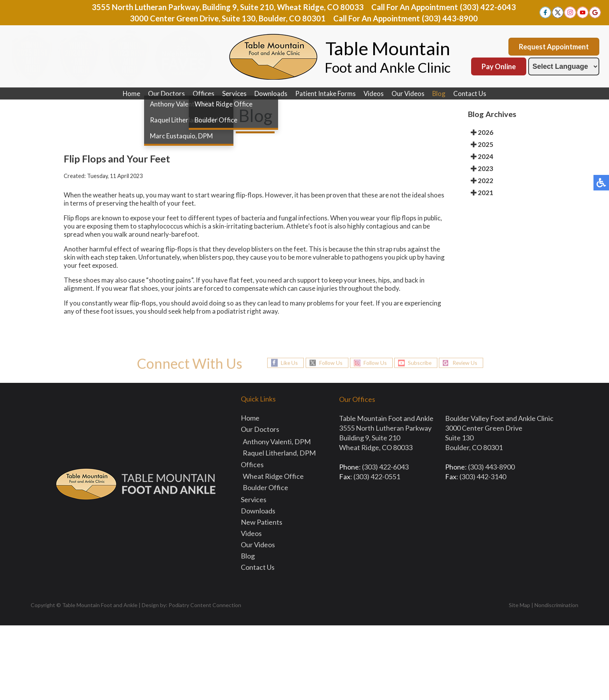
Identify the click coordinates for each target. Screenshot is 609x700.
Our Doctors (166, 93)
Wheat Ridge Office (273, 476)
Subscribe (420, 363)
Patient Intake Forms (325, 93)
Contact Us (471, 93)
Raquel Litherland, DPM (279, 453)
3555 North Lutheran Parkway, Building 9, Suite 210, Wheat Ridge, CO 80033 (228, 7)
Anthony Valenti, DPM (277, 442)
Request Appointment (554, 47)
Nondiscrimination (556, 605)
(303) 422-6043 (488, 7)
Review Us (466, 363)
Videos (373, 93)
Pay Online (499, 66)
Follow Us (329, 363)
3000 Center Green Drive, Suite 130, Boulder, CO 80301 (228, 18)
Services (234, 93)
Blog (439, 93)
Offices (203, 93)
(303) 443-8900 (450, 18)
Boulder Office (265, 487)
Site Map (519, 605)
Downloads (271, 93)
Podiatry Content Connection (205, 605)
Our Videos (408, 93)
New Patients (262, 522)
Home (131, 93)
